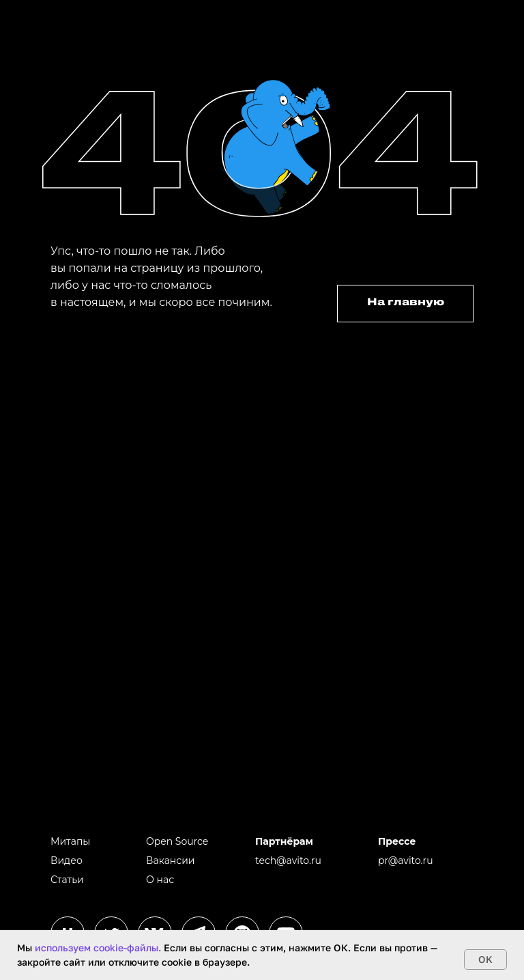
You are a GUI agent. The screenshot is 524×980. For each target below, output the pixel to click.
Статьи (67, 880)
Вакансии (170, 860)
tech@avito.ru (288, 860)
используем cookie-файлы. (98, 948)
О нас (160, 880)
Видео (67, 860)
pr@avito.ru (406, 860)
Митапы (70, 841)
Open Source (177, 841)
